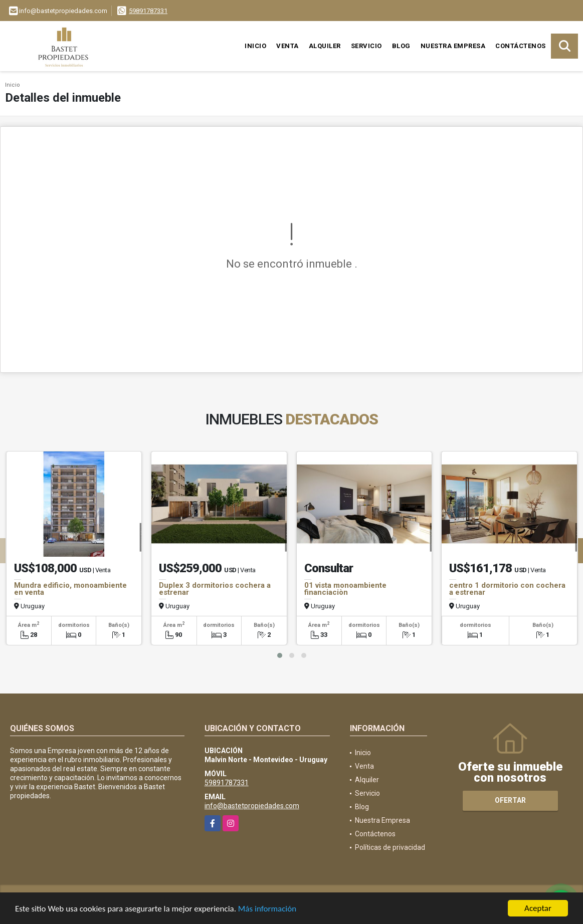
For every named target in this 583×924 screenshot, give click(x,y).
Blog (401, 46)
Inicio (255, 46)
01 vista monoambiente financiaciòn (345, 589)
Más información (267, 910)
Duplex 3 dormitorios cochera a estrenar (215, 589)
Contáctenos (521, 46)
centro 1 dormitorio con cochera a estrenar (507, 589)
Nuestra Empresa (453, 46)
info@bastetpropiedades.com (252, 806)
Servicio (366, 46)
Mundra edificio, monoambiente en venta (70, 589)
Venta (287, 46)
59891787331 (148, 11)
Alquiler (325, 46)
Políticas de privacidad (390, 847)
